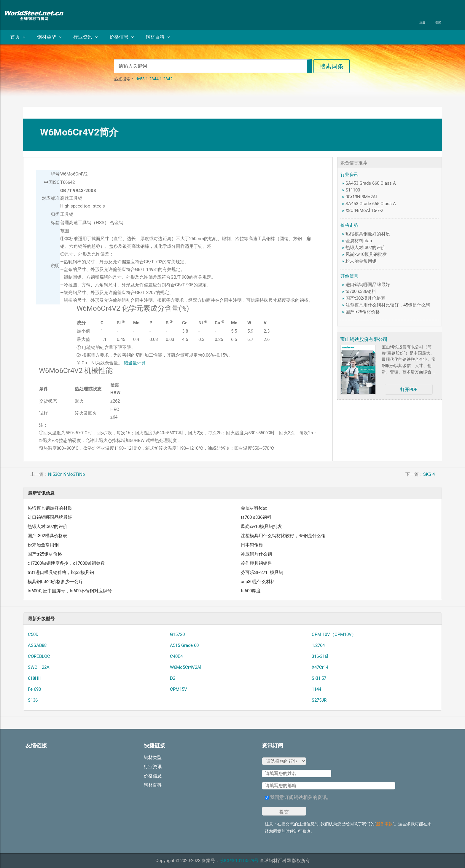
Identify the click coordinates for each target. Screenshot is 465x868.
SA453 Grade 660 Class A (371, 183)
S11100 (353, 190)
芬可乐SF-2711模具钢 (262, 572)
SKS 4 (429, 474)
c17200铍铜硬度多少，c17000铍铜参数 (66, 563)
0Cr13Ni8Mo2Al (361, 197)
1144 (316, 689)
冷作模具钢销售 (256, 563)
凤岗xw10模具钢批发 (366, 254)
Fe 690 (34, 689)
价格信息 (122, 37)
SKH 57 (319, 678)
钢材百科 (158, 37)
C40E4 (176, 656)
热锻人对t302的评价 (365, 248)
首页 (18, 37)
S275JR (319, 700)
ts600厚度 (251, 591)
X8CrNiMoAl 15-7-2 (364, 210)
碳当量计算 (135, 363)
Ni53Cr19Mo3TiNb (66, 474)
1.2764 (318, 645)
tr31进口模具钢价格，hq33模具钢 (61, 572)
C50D (33, 634)
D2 (173, 678)
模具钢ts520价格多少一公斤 (55, 582)
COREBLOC (39, 656)
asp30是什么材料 (258, 582)
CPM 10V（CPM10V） (334, 634)
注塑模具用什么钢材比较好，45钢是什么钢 (388, 305)
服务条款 (384, 824)
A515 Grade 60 (184, 645)
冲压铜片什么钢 (256, 554)
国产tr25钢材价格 (363, 312)
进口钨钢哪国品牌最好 (368, 285)
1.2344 (152, 79)
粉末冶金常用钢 (361, 261)
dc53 (140, 79)
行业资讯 (85, 37)
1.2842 (166, 79)
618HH (35, 678)
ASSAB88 (37, 645)
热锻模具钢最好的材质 (368, 234)
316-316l (320, 656)
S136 (33, 700)
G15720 (177, 634)
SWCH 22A (39, 667)
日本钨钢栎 (252, 545)
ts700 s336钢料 (361, 291)
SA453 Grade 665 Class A (371, 204)
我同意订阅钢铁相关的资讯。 (298, 797)
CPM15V (179, 689)
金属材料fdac (359, 241)
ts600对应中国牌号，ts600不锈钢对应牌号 (70, 591)
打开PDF (409, 390)
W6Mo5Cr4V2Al (186, 667)
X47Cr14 (320, 667)
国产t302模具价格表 (365, 298)
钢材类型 (49, 37)
